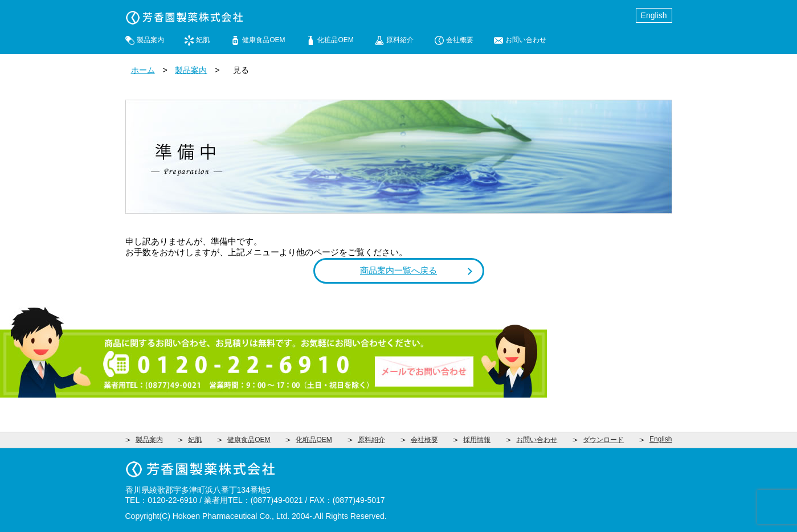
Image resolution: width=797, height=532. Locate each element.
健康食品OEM (263, 40)
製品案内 (150, 40)
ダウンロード (603, 440)
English (654, 15)
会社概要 (460, 40)
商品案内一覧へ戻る (398, 270)
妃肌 (203, 40)
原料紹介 (400, 40)
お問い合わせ (526, 40)
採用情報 (477, 440)
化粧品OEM (335, 40)
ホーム (143, 70)
